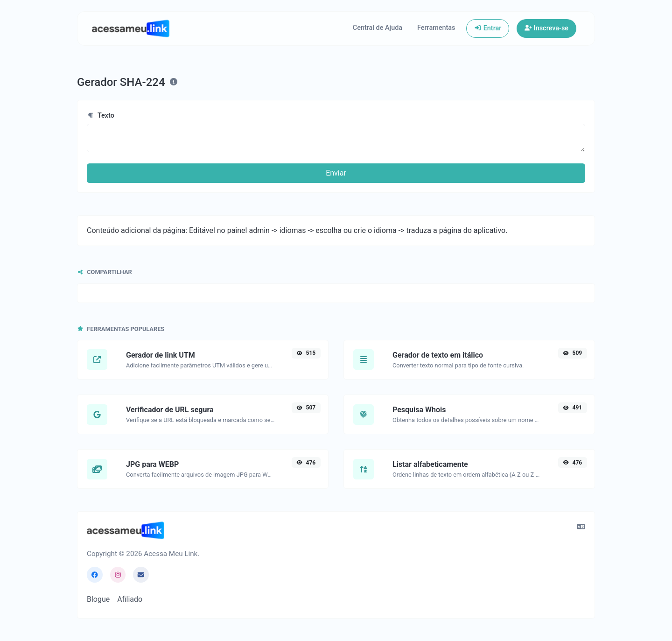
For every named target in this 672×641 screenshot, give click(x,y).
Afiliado (130, 599)
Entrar (488, 28)
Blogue (98, 599)
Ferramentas (436, 28)
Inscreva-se (546, 28)
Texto (101, 116)
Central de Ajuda (378, 28)
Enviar (336, 173)
